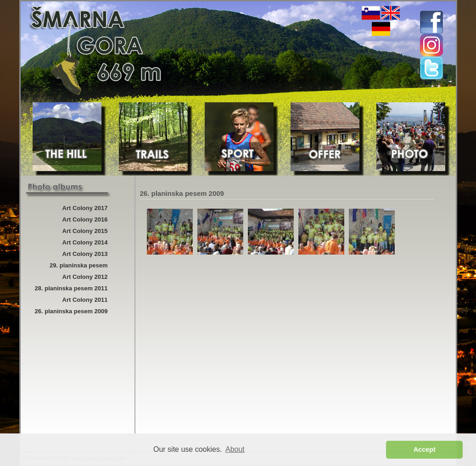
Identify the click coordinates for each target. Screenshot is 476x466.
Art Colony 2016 (85, 219)
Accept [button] (425, 449)
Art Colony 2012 (85, 277)
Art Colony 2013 (85, 254)
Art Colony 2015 (85, 231)
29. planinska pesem (78, 265)
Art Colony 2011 (85, 300)
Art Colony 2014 (85, 242)
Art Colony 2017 (85, 208)
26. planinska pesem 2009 (71, 311)
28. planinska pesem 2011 (71, 288)
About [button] (235, 449)
